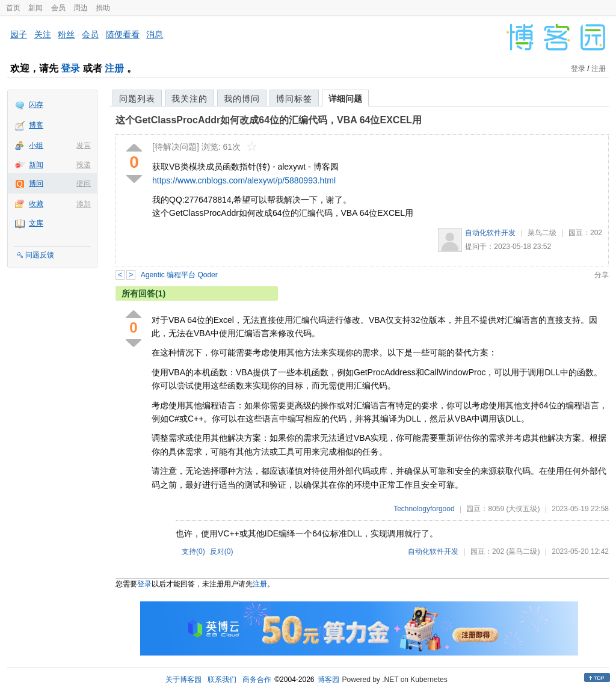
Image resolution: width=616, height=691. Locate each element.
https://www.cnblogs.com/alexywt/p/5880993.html (244, 180)
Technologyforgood (424, 509)
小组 (36, 146)
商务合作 (257, 680)
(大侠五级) (523, 509)
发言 (84, 146)
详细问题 (345, 99)
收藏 (36, 204)
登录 (70, 68)
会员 (58, 8)
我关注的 (189, 99)
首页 (13, 8)
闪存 (36, 105)
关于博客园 (183, 680)
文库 (36, 223)
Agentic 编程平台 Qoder (179, 275)
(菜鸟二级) (523, 551)
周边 (81, 8)
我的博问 (242, 99)
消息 (155, 34)
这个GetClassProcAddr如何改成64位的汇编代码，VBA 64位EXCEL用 (269, 120)
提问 (84, 183)
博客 (36, 125)
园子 (19, 34)
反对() (222, 551)
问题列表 (137, 99)
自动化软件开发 (490, 233)
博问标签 (294, 99)
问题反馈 (40, 255)
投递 (84, 165)
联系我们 (222, 680)
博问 (36, 183)
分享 (602, 275)
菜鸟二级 (542, 233)
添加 (84, 204)
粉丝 (66, 34)
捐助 (103, 8)
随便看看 (123, 34)
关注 (43, 34)
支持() (193, 551)
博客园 (328, 680)
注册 (114, 68)
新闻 (35, 8)
